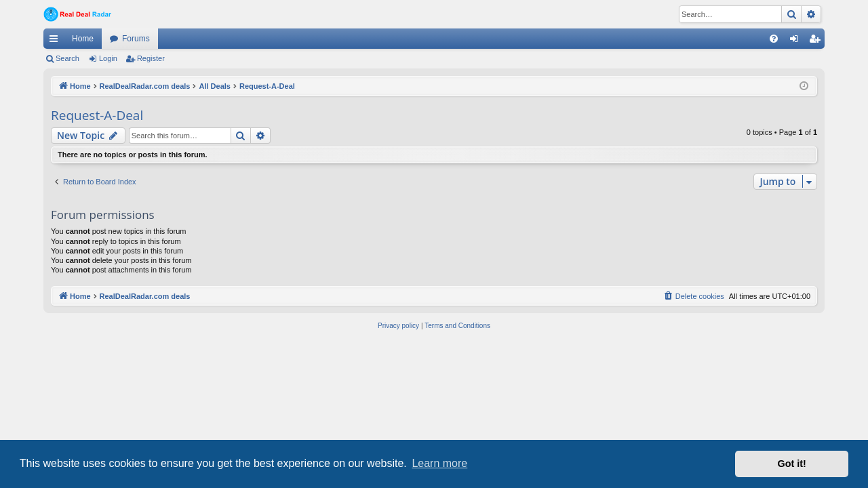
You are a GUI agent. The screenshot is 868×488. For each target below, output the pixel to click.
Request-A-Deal (97, 115)
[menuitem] (774, 39)
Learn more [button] (439, 463)
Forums (136, 39)
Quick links (56, 41)
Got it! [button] (792, 464)
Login (108, 58)
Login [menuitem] (797, 41)
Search (67, 58)
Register (151, 58)
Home (83, 39)
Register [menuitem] (817, 41)
